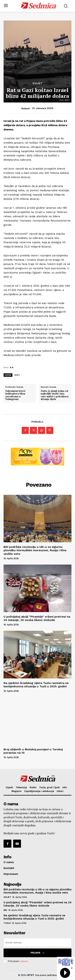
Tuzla (7, 923)
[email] (37, 942)
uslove (24, 961)
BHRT (17, 375)
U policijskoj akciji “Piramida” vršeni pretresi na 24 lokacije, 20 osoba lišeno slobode (37, 618)
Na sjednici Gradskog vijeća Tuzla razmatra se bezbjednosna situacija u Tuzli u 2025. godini (36, 685)
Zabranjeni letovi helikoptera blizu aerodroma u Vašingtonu (15, 395)
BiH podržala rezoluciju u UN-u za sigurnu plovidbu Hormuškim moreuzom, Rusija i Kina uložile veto (35, 550)
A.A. (12, 367)
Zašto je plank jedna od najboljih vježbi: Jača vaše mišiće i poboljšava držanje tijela (55, 395)
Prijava (38, 953)
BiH (5, 910)
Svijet (37, 83)
